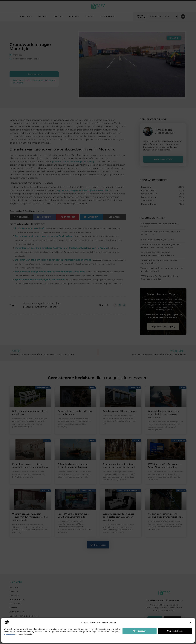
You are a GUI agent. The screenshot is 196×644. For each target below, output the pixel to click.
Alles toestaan (140, 631)
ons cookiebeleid (10, 634)
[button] (191, 622)
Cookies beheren (175, 631)
